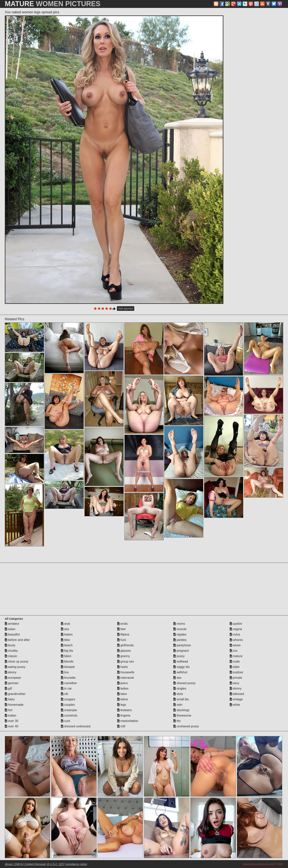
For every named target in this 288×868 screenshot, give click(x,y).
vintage (236, 699)
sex (177, 678)
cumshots (69, 715)
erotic (123, 624)
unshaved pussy (186, 726)
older (235, 667)
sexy (234, 683)
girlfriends (126, 645)
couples (68, 705)
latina (123, 699)
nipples (180, 634)
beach (67, 645)
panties (180, 640)
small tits (181, 699)
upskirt (236, 624)
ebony (11, 672)
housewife (126, 672)
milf (121, 726)
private (236, 678)
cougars (68, 699)
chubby (11, 651)
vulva (235, 634)
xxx (234, 651)
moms (179, 624)
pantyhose (182, 645)
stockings (181, 710)
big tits (67, 651)
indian (11, 715)
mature (236, 656)
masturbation (128, 721)
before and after (17, 640)
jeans (123, 683)
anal (65, 624)
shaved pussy (184, 683)
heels (123, 667)
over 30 (12, 721)
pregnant (181, 651)
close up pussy (17, 661)
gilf (8, 688)
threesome (182, 715)
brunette (68, 678)
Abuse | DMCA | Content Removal (25, 864)
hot (9, 710)
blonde (67, 661)
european (13, 678)
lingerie (124, 715)
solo (178, 705)
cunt (65, 721)
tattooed (237, 694)
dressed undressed (76, 726)
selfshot (180, 672)
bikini (66, 656)
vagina (236, 629)
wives (235, 645)
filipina (123, 634)
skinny (236, 688)
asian (10, 629)
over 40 (12, 726)
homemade (14, 705)
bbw (65, 640)
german (12, 683)
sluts (178, 694)
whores (236, 640)
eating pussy (15, 667)
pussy (179, 656)
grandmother (15, 694)
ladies (123, 688)
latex (122, 694)
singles (180, 688)
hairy (10, 699)
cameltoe (69, 683)
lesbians (125, 710)
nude (235, 661)
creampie (69, 710)
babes (67, 634)
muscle (180, 629)
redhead (181, 661)
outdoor (237, 672)
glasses (124, 651)
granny (124, 656)
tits (177, 721)
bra (65, 672)
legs (122, 705)
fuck (122, 640)
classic (11, 656)
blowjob (68, 667)
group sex (126, 661)
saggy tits (182, 667)
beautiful (12, 634)
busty (10, 645)
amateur (12, 624)
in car (66, 688)
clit (64, 694)
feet (121, 629)
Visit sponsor (126, 308)
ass (65, 629)
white (235, 705)
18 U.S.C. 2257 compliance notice (67, 864)
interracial (126, 678)
